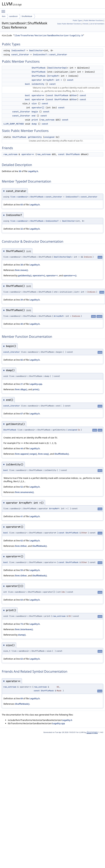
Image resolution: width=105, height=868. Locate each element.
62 (22, 541)
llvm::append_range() (26, 454)
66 (22, 360)
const (70, 80)
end (34, 116)
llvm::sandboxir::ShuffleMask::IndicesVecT (34, 221)
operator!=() (39, 275)
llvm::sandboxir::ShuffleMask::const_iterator (36, 197)
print (35, 120)
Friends (85, 24)
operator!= (38, 99)
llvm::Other (21, 546)
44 (22, 448)
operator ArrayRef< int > (47, 80)
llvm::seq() (44, 454)
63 (22, 659)
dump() (22, 635)
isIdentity (38, 84)
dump (34, 124)
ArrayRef (53, 76)
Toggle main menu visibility (4, 10)
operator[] (38, 108)
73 (22, 624)
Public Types (77, 20)
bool (28, 84)
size (34, 104)
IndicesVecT (18, 50)
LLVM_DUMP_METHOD (14, 124)
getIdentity (35, 137)
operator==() (70, 275)
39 (22, 300)
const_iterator (20, 55)
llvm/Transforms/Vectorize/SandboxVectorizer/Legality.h (49, 36)
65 (22, 205)
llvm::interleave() (24, 629)
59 (22, 570)
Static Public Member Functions (69, 24)
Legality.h (33, 171)
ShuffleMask (27, 16)
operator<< (28, 154)
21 (22, 384)
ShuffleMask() (62, 454)
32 (22, 229)
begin (35, 112)
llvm (4, 16)
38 (22, 265)
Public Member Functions (93, 20)
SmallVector (36, 50)
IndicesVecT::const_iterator (50, 55)
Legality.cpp (36, 384)
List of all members (97, 24)
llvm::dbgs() (21, 389)
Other (74, 95)
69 (22, 698)
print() (36, 389)
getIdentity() (25, 275)
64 (22, 600)
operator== (38, 95)
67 (22, 414)
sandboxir (13, 16)
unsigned (49, 137)
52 (22, 487)
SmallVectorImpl (58, 68)
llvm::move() (21, 270)
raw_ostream (47, 120)
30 (20, 171)
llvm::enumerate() (24, 492)
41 (22, 516)
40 (22, 324)
